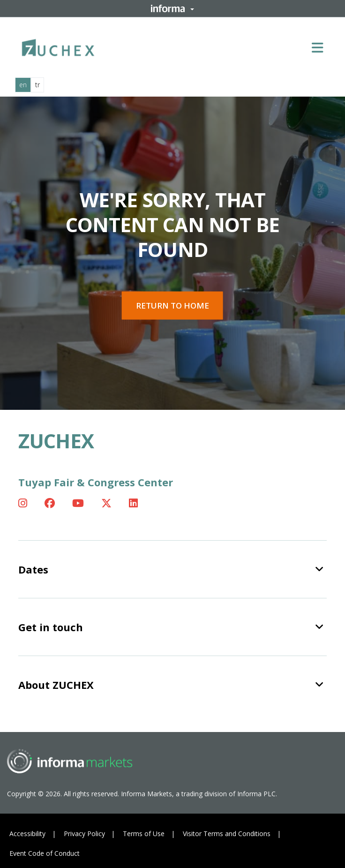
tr (37, 85)
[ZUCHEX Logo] (58, 46)
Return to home (172, 306)
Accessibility (27, 834)
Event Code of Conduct (45, 853)
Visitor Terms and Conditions (227, 834)
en (23, 85)
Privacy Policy (84, 834)
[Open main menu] (321, 47)
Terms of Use (144, 834)
